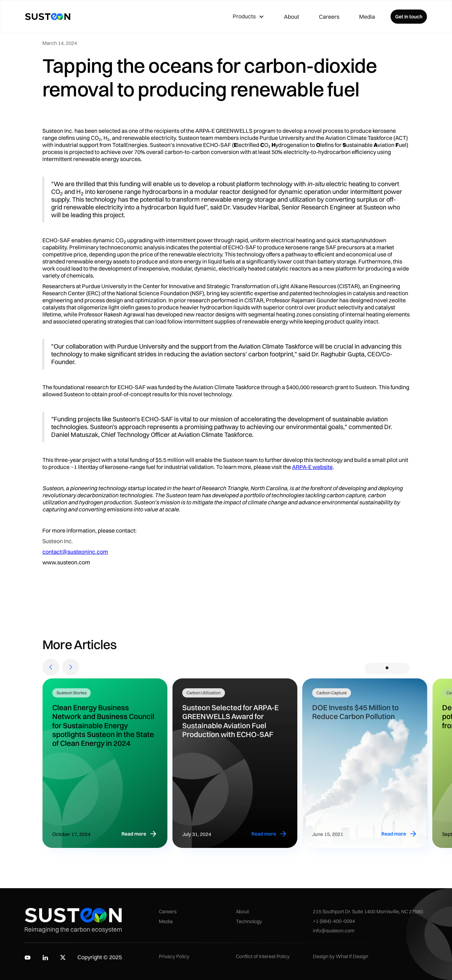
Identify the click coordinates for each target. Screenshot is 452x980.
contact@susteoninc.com (75, 552)
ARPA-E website (312, 467)
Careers (329, 17)
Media (367, 17)
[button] (248, 17)
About (292, 17)
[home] (48, 17)
